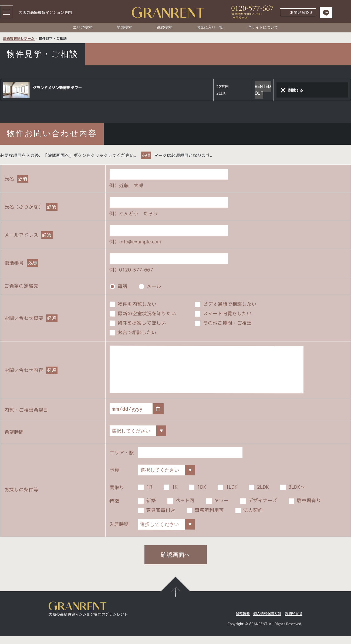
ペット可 (181, 509)
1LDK (228, 495)
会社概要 (243, 622)
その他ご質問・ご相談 (223, 323)
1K (171, 495)
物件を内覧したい (133, 304)
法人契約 (249, 518)
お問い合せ (294, 622)
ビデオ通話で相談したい (226, 304)
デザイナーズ (259, 509)
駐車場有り (305, 509)
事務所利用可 (205, 518)
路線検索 (164, 27)
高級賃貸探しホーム (19, 39)
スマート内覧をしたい (223, 313)
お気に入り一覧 (210, 27)
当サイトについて (263, 27)
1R (145, 495)
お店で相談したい (133, 332)
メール (150, 286)
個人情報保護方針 (267, 622)
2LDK (259, 495)
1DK (198, 495)
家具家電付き (157, 518)
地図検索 (124, 27)
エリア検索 (82, 27)
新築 (147, 509)
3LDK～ (293, 495)
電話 (119, 286)
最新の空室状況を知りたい (143, 313)
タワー (218, 509)
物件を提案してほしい (138, 323)
